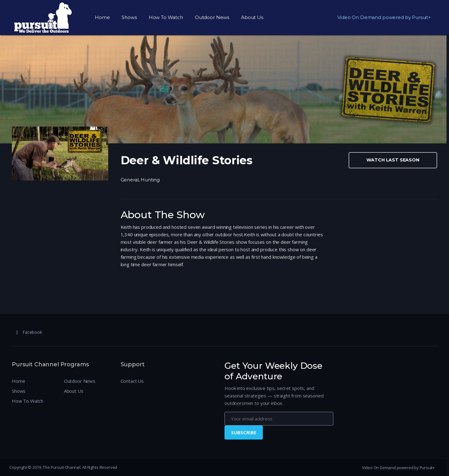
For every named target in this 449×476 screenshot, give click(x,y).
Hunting (150, 180)
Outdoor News (212, 17)
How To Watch (166, 17)
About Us (252, 17)
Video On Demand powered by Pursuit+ (384, 17)
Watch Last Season (393, 160)
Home (102, 17)
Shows (129, 17)
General (130, 180)
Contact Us (132, 381)
